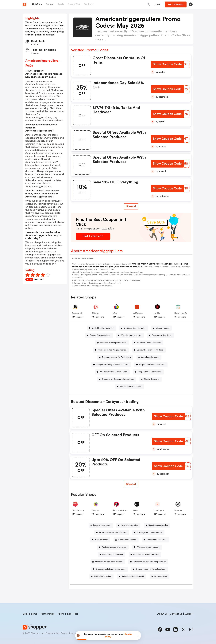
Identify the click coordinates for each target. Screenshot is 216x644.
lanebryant (159, 510)
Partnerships (48, 614)
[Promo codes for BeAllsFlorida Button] (112, 533)
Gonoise (178, 510)
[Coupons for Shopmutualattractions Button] (117, 379)
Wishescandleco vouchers (148, 547)
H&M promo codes (129, 525)
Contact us (176, 614)
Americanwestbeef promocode (113, 372)
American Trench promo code (113, 343)
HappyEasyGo (181, 313)
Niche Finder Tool (68, 614)
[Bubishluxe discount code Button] (132, 576)
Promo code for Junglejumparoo (112, 350)
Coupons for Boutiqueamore (146, 554)
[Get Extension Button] (93, 236)
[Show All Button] (131, 484)
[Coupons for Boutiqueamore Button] (145, 555)
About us (162, 614)
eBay (115, 313)
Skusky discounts (152, 379)
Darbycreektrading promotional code (112, 365)
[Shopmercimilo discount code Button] (151, 365)
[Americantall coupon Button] (126, 540)
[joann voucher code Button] (101, 525)
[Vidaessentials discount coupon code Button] (148, 562)
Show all (131, 484)
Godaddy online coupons (103, 328)
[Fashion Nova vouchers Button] (99, 335)
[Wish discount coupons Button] (130, 335)
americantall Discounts (156, 540)
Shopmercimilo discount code (152, 365)
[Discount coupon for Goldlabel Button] (108, 562)
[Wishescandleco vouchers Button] (147, 547)
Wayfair (96, 510)
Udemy (96, 313)
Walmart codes (163, 328)
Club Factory (78, 510)
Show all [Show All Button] (131, 206)
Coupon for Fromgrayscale (149, 372)
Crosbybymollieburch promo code (111, 569)
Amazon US (77, 313)
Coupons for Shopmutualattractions (118, 379)
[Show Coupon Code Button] (167, 65)
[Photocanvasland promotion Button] (113, 547)
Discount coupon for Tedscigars (116, 357)
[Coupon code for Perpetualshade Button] (150, 569)
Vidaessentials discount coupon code (149, 562)
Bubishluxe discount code (133, 576)
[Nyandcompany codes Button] (157, 525)
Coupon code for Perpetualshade (151, 569)
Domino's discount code (135, 328)
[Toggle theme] (191, 4)
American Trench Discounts (149, 343)
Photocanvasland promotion (114, 547)
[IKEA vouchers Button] (100, 540)
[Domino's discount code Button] (134, 328)
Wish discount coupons (131, 335)
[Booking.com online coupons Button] (148, 533)
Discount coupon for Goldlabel (109, 562)
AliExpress (138, 313)
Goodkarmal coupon (150, 357)
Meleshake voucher (103, 576)
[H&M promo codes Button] (128, 525)
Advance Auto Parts (122, 510)
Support (189, 614)
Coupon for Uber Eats (161, 335)
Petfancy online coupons (131, 387)
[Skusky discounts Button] (150, 379)
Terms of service (69, 633)
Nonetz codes (161, 576)
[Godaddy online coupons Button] (102, 328)
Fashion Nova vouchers (100, 335)
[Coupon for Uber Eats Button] (160, 335)
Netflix (157, 313)
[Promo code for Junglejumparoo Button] (111, 350)
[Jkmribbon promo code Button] (112, 555)
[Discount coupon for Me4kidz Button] (149, 350)
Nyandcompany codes (158, 525)
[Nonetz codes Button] (160, 576)
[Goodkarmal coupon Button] (149, 357)
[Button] (158, 4)
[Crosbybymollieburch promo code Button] (109, 569)
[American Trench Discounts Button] (148, 343)
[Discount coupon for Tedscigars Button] (115, 357)
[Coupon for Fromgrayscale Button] (148, 372)
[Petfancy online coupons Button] (129, 387)
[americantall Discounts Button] (155, 540)
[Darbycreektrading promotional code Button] (111, 365)
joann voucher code (102, 525)
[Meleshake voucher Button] (101, 576)
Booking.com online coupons (149, 533)
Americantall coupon (127, 540)
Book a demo (30, 614)
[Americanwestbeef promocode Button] (112, 372)
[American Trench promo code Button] (112, 343)
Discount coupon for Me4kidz (150, 350)
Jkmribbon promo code (113, 554)
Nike (135, 510)
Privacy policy (53, 633)
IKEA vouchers (101, 540)
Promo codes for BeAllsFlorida (113, 533)
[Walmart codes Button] (162, 328)
